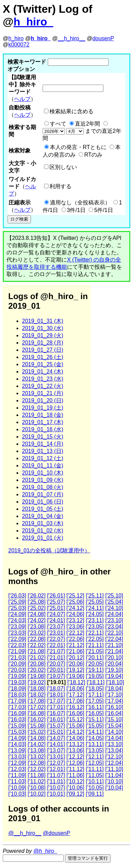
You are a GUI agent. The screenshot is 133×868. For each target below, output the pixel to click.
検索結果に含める (71, 111)
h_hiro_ (33, 22)
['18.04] (114, 689)
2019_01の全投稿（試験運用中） (49, 551)
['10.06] (75, 788)
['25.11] (95, 596)
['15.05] (95, 726)
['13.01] (56, 757)
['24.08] (36, 614)
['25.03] (17, 608)
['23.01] (56, 633)
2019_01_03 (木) (43, 523)
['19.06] (75, 676)
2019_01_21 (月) (43, 393)
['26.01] (56, 596)
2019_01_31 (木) (43, 321)
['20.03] (17, 670)
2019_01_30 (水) (43, 328)
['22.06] (75, 639)
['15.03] (17, 732)
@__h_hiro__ (25, 833)
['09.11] (95, 794)
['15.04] (114, 726)
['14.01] (56, 744)
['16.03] (17, 719)
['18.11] (96, 682)
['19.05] (95, 676)
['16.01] (56, 719)
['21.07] (56, 651)
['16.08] (36, 713)
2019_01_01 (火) (43, 538)
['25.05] (95, 602)
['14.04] (114, 738)
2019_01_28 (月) (43, 343)
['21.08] (36, 651)
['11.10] (114, 769)
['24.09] (17, 614)
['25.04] (114, 602)
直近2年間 (87, 124)
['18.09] (17, 689)
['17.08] (36, 701)
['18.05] (95, 689)
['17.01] (56, 707)
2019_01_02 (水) (43, 531)
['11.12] (75, 769)
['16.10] (114, 707)
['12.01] (56, 769)
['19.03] (17, 682)
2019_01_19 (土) (43, 408)
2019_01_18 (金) (43, 415)
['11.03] (17, 781)
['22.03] (17, 645)
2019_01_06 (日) (43, 502)
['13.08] (36, 750)
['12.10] (114, 757)
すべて (58, 124)
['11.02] (36, 781)
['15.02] (36, 732)
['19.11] (95, 670)
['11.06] (75, 775)
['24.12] (75, 608)
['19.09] (17, 676)
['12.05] (95, 763)
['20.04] (114, 664)
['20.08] (36, 664)
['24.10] (114, 608)
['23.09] (17, 627)
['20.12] (75, 658)
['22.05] (95, 639)
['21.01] (56, 658)
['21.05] (95, 651)
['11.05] (95, 775)
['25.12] (75, 596)
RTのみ (93, 155)
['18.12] (76, 682)
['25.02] (36, 608)
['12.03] (17, 769)
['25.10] (114, 596)
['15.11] (95, 719)
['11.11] (95, 769)
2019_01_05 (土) (43, 509)
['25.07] (56, 602)
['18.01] (56, 695)
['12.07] (56, 763)
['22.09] (17, 639)
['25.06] (75, 602)
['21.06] (75, 651)
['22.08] (36, 639)
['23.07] (56, 627)
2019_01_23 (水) (43, 379)
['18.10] (115, 682)
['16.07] (56, 713)
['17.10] (114, 695)
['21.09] (17, 651)
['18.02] (36, 695)
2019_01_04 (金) (43, 516)
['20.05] (95, 664)
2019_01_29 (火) (43, 335)
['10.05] (95, 788)
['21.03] (17, 658)
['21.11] (95, 645)
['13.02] (36, 757)
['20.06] (75, 664)
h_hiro (16, 38)
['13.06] (75, 750)
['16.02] (36, 719)
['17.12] (75, 695)
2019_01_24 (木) (43, 372)
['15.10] (114, 719)
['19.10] (114, 670)
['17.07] (56, 701)
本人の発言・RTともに (78, 147)
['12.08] (36, 763)
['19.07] (56, 676)
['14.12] (75, 732)
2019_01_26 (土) (43, 357)
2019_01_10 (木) (43, 473)
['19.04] (114, 676)
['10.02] (36, 794)
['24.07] (56, 614)
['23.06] (75, 627)
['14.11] (95, 732)
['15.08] (36, 726)
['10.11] (95, 781)
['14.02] (36, 744)
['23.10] (114, 620)
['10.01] (56, 794)
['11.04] (114, 775)
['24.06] (75, 614)
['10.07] (56, 788)
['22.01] (56, 645)
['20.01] (56, 670)
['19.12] (75, 670)
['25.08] (36, 602)
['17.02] (36, 707)
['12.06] (75, 763)
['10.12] (75, 781)
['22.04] (114, 639)
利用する (60, 186)
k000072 (19, 45)
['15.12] (75, 719)
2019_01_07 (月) (43, 494)
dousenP (103, 38)
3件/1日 (76, 210)
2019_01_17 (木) (43, 422)
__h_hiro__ (71, 38)
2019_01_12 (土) (43, 458)
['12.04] (114, 763)
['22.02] (36, 645)
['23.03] (17, 633)
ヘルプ (22, 99)
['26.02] (36, 596)
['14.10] (114, 732)
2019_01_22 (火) (43, 386)
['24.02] (36, 620)
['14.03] (17, 744)
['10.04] (114, 788)
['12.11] (95, 757)
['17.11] (95, 695)
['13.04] (114, 750)
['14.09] (17, 738)
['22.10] (114, 633)
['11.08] (36, 775)
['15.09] (17, 726)
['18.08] (36, 689)
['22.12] (75, 633)
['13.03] (17, 757)
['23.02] (36, 633)
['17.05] (95, 701)
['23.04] (114, 627)
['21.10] (114, 645)
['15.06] (75, 726)
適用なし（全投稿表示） (80, 203)
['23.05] (95, 627)
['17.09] (17, 701)
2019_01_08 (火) (43, 487)
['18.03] (17, 695)
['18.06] (75, 689)
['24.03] (17, 620)
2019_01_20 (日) (43, 400)
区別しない (63, 167)
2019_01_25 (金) (43, 364)
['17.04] (114, 701)
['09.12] (75, 794)
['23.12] (75, 620)
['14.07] (56, 738)
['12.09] (17, 763)
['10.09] (17, 788)
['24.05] (95, 614)
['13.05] (95, 750)
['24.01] (56, 620)
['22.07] (56, 639)
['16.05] (95, 713)
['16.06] (75, 713)
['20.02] (36, 670)
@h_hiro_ (45, 851)
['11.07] (56, 775)
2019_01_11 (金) (43, 465)
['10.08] (36, 788)
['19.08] (36, 676)
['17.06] (75, 701)
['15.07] (56, 726)
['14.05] (95, 738)
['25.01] (56, 608)
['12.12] (75, 757)
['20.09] (17, 664)
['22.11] (95, 633)
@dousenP (57, 833)
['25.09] (17, 602)
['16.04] (114, 713)
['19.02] (36, 682)
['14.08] (36, 738)
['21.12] (75, 645)
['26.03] (17, 596)
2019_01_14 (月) (43, 444)
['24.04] (114, 614)
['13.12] (75, 744)
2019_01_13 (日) (43, 451)
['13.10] (114, 744)
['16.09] (17, 713)
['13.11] (95, 744)
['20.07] (56, 664)
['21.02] (36, 658)
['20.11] (95, 658)
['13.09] (17, 750)
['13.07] (56, 750)
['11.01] (56, 781)
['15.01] (56, 732)
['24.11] (95, 608)
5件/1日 (103, 210)
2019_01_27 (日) (43, 350)
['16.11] (95, 707)
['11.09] (17, 775)
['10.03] (17, 794)
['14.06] (75, 738)
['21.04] (114, 651)
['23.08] (36, 627)
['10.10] (114, 781)
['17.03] (17, 707)
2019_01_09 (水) (43, 480)
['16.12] (75, 707)
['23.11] (95, 620)
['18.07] (56, 689)
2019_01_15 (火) (43, 437)
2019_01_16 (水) (43, 429)
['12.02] (36, 769)
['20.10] (114, 658)
